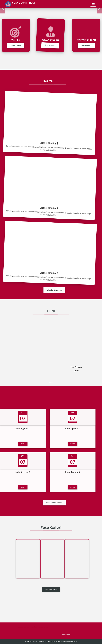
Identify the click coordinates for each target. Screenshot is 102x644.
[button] (3, 8)
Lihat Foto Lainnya (51, 589)
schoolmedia (52, 641)
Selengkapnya (49, 45)
